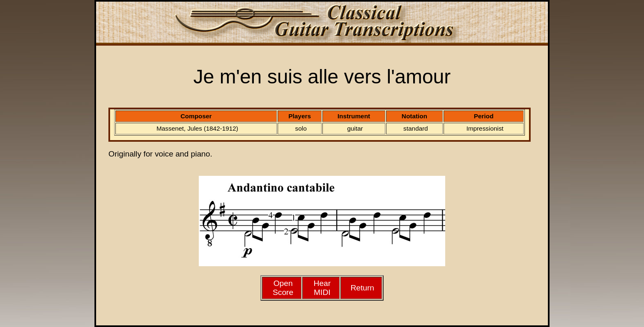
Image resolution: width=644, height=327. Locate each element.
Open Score (283, 288)
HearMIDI (322, 288)
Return (362, 288)
